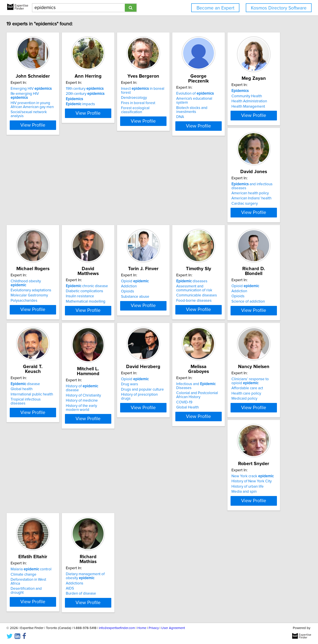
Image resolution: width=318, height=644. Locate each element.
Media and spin (43, 502)
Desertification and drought (119, 502)
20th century (116, 94)
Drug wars (105, 392)
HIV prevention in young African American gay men (57, 101)
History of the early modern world (58, 405)
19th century (116, 89)
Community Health (46, 196)
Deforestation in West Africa (120, 497)
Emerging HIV (51, 89)
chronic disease (251, 188)
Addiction (39, 293)
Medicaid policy (242, 406)
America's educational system (254, 94)
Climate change (110, 492)
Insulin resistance (244, 198)
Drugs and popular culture (118, 397)
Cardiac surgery (110, 208)
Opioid (44, 288)
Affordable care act (245, 396)
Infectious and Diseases (191, 387)
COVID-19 (171, 401)
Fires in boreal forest (180, 99)
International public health (251, 298)
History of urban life (47, 497)
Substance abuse (45, 303)
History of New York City (51, 492)
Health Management (47, 206)
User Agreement (173, 628)
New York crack (52, 487)
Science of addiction (180, 303)
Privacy (154, 628)
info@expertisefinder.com (117, 628)
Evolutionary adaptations (184, 193)
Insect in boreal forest (190, 89)
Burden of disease (178, 506)
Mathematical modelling (249, 204)
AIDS (167, 501)
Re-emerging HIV (54, 94)
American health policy (116, 197)
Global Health (174, 406)
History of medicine (47, 400)
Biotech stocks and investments (255, 99)
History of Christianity (48, 395)
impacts (112, 104)
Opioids (37, 298)
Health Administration (48, 201)
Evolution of (248, 89)
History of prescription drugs (120, 402)
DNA (233, 104)
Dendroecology (176, 94)
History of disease (54, 389)
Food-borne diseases (115, 307)
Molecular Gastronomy (182, 198)
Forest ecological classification (188, 104)
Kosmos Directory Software (279, 8)
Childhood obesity (186, 188)
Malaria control (117, 487)
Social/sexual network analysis (56, 108)
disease (244, 288)
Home (142, 628)
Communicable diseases (117, 302)
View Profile (59, 117)
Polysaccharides (177, 204)
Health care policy (244, 401)
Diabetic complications (248, 193)
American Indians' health (117, 202)
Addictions (172, 496)
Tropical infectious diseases (252, 303)
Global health (240, 293)
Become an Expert (215, 8)
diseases (113, 288)
